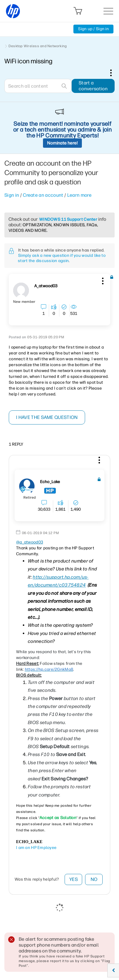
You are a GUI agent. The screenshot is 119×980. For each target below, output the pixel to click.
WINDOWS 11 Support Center (68, 219)
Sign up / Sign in (93, 29)
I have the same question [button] (47, 417)
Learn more (79, 195)
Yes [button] (74, 879)
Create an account (43, 195)
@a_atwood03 (30, 542)
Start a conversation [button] (93, 86)
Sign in (12, 195)
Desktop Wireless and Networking (38, 46)
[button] (102, 280)
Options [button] (114, 73)
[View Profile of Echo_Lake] (50, 482)
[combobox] (38, 86)
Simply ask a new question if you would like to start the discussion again (62, 258)
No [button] (94, 879)
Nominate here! (62, 143)
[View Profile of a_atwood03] (46, 286)
